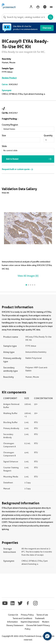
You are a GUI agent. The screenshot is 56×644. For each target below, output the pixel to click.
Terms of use (42, 615)
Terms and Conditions (22, 618)
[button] (47, 636)
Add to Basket (12, 159)
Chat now (47, 28)
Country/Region (10, 125)
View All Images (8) (28, 276)
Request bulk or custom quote (17, 169)
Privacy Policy (27, 615)
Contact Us (13, 615)
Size (4, 136)
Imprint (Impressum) (30, 622)
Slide (4, 146)
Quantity (48, 136)
